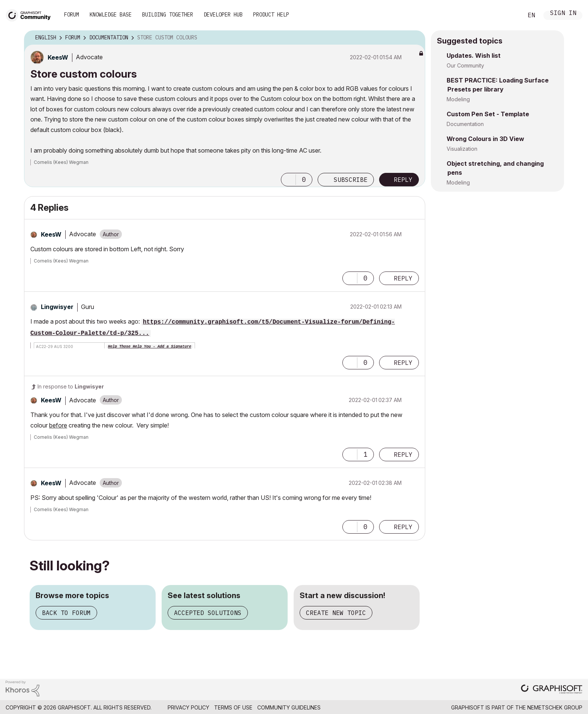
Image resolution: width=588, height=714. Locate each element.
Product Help (271, 15)
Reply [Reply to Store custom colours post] (403, 180)
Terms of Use (233, 707)
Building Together (168, 15)
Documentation (465, 124)
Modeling (458, 99)
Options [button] (415, 38)
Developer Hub (223, 15)
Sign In (563, 14)
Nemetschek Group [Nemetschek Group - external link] (555, 707)
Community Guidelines (289, 707)
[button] (288, 180)
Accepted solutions (208, 613)
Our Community (465, 65)
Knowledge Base (111, 15)
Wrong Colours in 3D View (485, 139)
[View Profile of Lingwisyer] (57, 307)
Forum (72, 15)
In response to (71, 386)
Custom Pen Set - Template (488, 114)
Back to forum (66, 613)
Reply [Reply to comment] (403, 278)
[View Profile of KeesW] (58, 57)
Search (509, 15)
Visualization (462, 149)
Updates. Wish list (474, 55)
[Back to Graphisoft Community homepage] (31, 14)
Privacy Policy (188, 707)
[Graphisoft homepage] (552, 690)
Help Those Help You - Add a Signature (150, 347)
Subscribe (351, 180)
